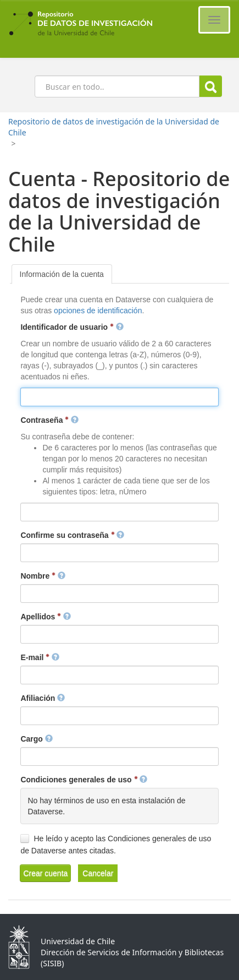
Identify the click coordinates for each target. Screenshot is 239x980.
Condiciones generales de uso (84, 780)
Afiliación (43, 698)
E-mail (40, 657)
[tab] (62, 274)
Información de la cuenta (62, 274)
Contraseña (49, 420)
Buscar (211, 87)
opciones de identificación (98, 311)
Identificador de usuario (72, 327)
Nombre (43, 576)
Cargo (36, 739)
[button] (45, 873)
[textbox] (119, 397)
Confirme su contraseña (72, 535)
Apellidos (46, 617)
